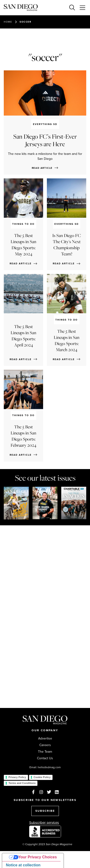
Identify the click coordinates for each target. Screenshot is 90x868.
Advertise (45, 739)
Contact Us (45, 758)
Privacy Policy (17, 777)
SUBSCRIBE (45, 811)
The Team (45, 752)
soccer (25, 22)
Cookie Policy (42, 777)
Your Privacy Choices (38, 857)
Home (8, 22)
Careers (45, 745)
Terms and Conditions (22, 783)
